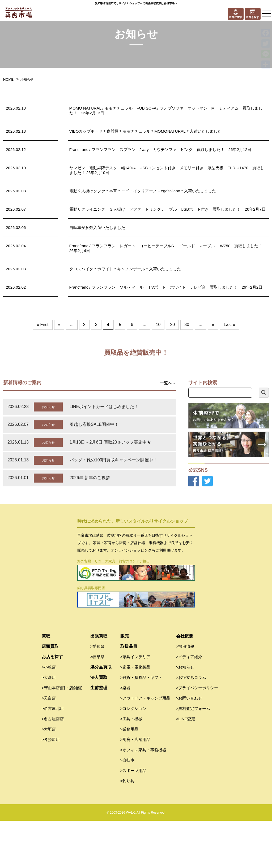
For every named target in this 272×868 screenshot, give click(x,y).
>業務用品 (129, 776)
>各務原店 (51, 787)
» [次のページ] (213, 325)
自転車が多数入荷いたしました (97, 227)
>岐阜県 (97, 704)
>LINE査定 (186, 766)
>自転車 (127, 807)
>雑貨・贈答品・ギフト (141, 725)
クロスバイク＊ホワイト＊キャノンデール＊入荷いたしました (125, 269)
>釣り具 (127, 828)
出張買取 (99, 683)
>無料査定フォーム (193, 756)
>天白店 (49, 745)
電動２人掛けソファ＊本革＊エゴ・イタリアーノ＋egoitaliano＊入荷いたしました (143, 191)
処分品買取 (101, 714)
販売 (125, 683)
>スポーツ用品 (133, 818)
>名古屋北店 (53, 756)
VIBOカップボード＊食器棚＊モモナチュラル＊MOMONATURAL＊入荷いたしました (145, 131)
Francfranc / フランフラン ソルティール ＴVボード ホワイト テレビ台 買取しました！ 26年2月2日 (166, 287)
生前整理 (99, 735)
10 (158, 325)
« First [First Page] (42, 325)
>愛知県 (97, 694)
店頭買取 (50, 694)
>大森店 (49, 725)
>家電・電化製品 (135, 714)
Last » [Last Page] (229, 325)
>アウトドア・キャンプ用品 (145, 745)
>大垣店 (49, 776)
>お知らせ (185, 714)
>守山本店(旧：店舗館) (62, 735)
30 (187, 325)
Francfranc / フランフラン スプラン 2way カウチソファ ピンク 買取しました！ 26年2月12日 (160, 149)
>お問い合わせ (189, 745)
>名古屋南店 (53, 766)
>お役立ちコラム (191, 725)
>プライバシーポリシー (197, 735)
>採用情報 (185, 694)
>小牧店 (49, 714)
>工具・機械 (131, 766)
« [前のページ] (59, 325)
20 (172, 325)
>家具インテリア (135, 704)
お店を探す (52, 704)
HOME (8, 79)
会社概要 (185, 683)
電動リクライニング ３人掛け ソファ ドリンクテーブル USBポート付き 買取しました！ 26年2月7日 (167, 209)
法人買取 (99, 725)
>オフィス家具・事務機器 (143, 797)
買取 (46, 683)
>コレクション (133, 756)
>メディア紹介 (189, 704)
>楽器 (126, 735)
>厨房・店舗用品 (135, 787)
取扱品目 (129, 694)
